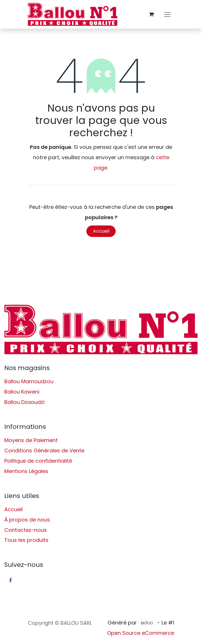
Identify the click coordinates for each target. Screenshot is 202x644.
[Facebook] (10, 581)
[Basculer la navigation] (167, 14)
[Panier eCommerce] (151, 14)
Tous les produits (26, 540)
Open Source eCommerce (141, 633)
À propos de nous (27, 520)
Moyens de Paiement (31, 440)
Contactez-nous (26, 530)
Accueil (101, 231)
